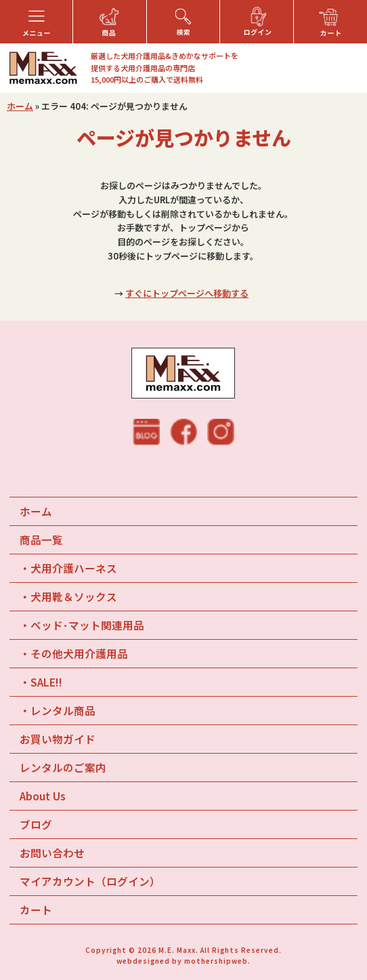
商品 (41, 539)
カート (36, 910)
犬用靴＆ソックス (74, 596)
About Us (43, 796)
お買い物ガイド (58, 739)
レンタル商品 (63, 710)
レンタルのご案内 (63, 767)
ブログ (36, 824)
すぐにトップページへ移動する (187, 293)
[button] (36, 22)
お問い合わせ (52, 853)
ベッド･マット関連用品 (87, 625)
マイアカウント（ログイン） (90, 881)
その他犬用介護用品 (79, 653)
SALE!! (46, 682)
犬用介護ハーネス (74, 568)
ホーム (20, 106)
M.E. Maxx (177, 950)
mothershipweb (216, 961)
